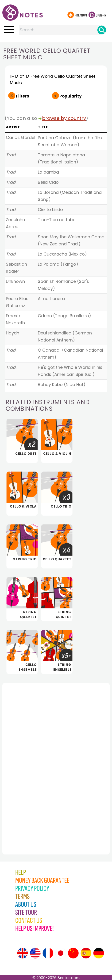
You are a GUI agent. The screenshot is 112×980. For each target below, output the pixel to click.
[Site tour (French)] (48, 953)
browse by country (64, 118)
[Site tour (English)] (23, 953)
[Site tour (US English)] (35, 953)
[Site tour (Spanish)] (86, 953)
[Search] (102, 30)
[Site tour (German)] (99, 953)
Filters (23, 96)
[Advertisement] (28, 758)
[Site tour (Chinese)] (73, 953)
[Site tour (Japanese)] (61, 953)
